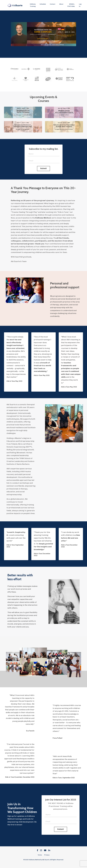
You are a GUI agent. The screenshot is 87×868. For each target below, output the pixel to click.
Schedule (43, 4)
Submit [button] (44, 169)
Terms (40, 859)
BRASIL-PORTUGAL (71, 5)
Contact (53, 4)
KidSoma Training (33, 5)
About (61, 4)
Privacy (47, 859)
